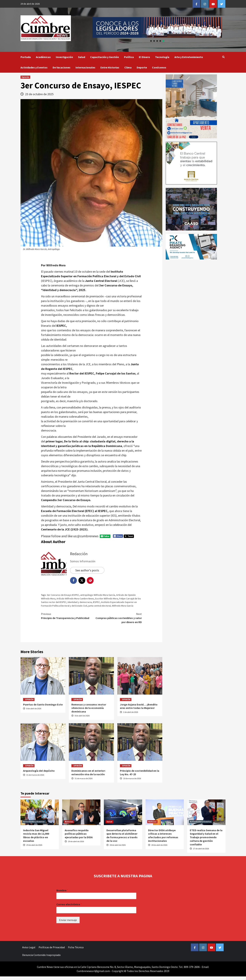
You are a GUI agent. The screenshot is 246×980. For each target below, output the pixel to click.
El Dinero (144, 57)
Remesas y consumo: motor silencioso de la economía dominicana (89, 708)
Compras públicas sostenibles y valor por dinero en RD (117, 618)
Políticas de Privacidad (52, 947)
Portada (26, 57)
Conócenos (159, 67)
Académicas (43, 57)
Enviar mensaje (68, 920)
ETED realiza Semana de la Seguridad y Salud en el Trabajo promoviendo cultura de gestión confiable (206, 837)
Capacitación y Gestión (105, 57)
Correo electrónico (69, 904)
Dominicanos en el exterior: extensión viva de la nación (88, 772)
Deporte (142, 67)
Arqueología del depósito (39, 771)
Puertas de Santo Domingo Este (43, 704)
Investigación (64, 57)
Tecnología (162, 57)
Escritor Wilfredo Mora (107, 599)
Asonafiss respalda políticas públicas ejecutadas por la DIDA (79, 834)
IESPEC (96, 602)
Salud (82, 57)
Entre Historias (110, 67)
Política (129, 57)
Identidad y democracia (80, 602)
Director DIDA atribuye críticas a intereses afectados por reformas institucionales (163, 835)
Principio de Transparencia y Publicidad (66, 616)
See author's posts (87, 570)
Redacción (79, 554)
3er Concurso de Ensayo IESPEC (63, 595)
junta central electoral (100, 606)
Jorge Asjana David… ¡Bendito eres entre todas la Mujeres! (139, 706)
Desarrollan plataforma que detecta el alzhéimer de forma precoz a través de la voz (122, 835)
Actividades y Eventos (34, 67)
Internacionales (85, 67)
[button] (157, 27)
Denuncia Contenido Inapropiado (41, 955)
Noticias (69, 822)
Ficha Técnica (76, 947)
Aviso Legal (29, 947)
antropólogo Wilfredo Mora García (98, 595)
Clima (128, 67)
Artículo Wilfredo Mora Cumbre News (75, 599)
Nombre (62, 890)
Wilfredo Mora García (123, 606)
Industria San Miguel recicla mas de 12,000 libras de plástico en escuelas (36, 835)
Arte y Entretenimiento (189, 57)
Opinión (25, 77)
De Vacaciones (61, 67)
